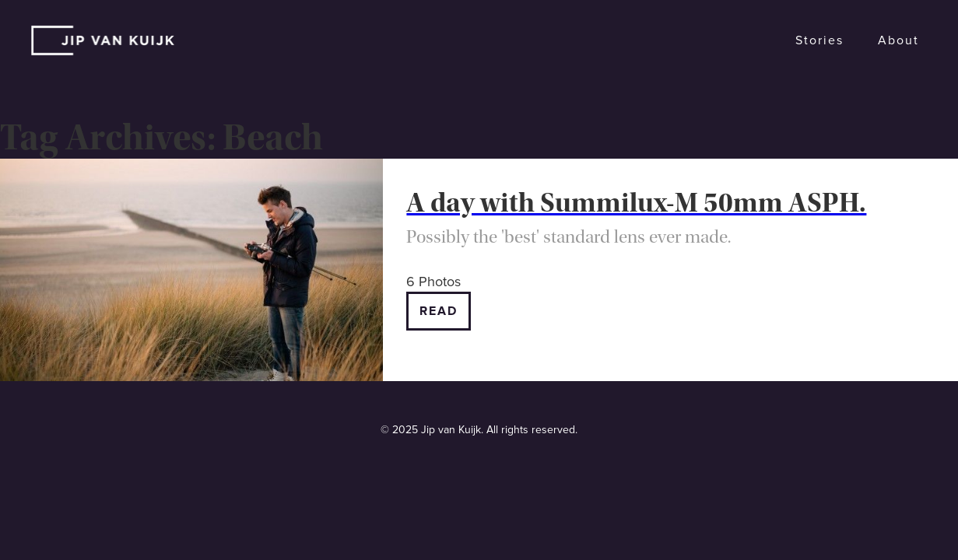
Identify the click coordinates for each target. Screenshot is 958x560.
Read (439, 311)
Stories (819, 40)
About (898, 40)
